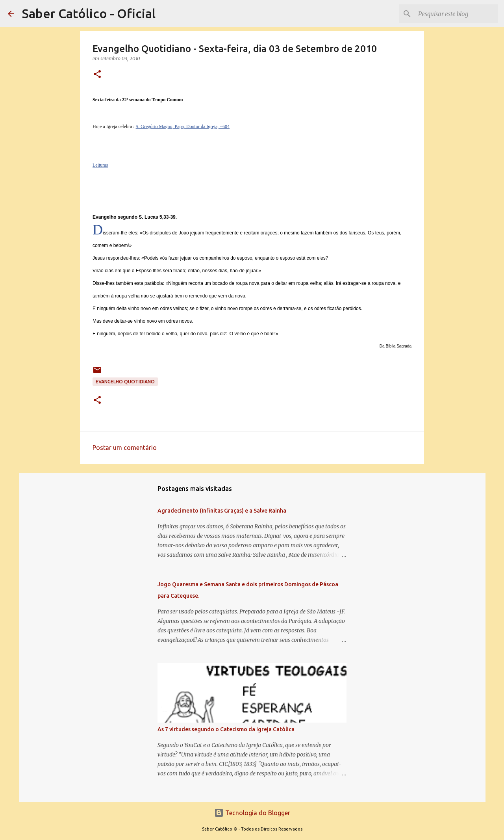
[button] (97, 75)
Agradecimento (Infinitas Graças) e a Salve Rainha (222, 511)
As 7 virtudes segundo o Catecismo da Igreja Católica (226, 729)
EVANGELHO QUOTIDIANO (125, 382)
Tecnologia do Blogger (252, 813)
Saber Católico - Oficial (89, 13)
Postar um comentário (125, 448)
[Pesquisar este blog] (456, 14)
